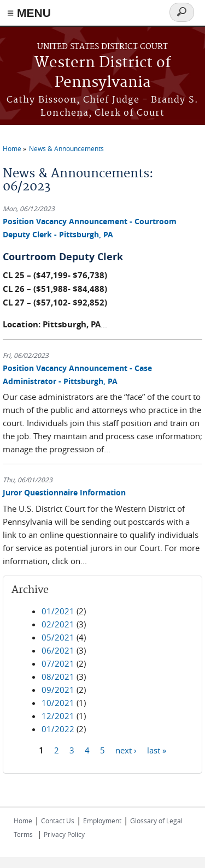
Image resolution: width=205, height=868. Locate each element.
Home (12, 148)
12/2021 (58, 716)
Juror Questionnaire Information (64, 492)
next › (126, 750)
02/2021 (58, 624)
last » (157, 750)
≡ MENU (29, 13)
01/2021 (58, 611)
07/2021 (58, 663)
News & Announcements (66, 148)
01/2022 (58, 729)
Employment (102, 821)
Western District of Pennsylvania (103, 73)
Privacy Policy (64, 834)
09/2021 (58, 690)
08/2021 (58, 677)
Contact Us (58, 821)
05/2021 (58, 637)
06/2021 (58, 650)
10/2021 (58, 703)
